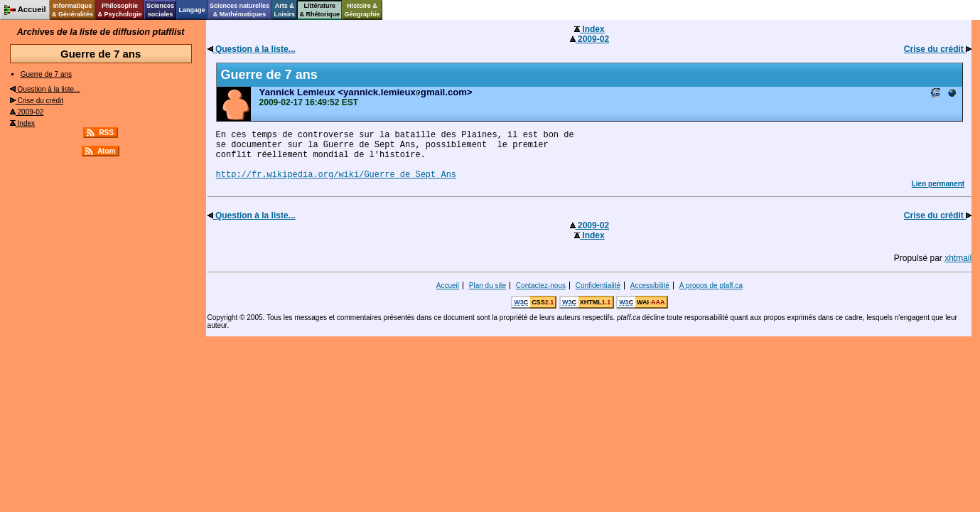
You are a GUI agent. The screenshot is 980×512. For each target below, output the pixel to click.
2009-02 (27, 112)
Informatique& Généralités (72, 10)
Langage (192, 10)
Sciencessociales (160, 10)
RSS (106, 133)
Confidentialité (598, 286)
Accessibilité (650, 286)
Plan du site (488, 286)
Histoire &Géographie (362, 10)
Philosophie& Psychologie (119, 10)
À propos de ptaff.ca (711, 286)
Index (22, 123)
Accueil (448, 286)
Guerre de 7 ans (46, 74)
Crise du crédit (37, 101)
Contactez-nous (541, 286)
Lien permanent (938, 184)
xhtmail (958, 258)
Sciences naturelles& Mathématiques (239, 10)
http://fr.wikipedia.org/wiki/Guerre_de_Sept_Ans (336, 175)
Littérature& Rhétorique (320, 10)
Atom (107, 151)
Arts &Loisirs (285, 10)
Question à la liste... (45, 89)
